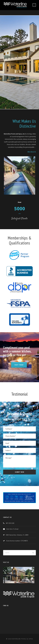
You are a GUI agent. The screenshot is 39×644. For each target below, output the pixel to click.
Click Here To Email (12, 529)
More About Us (32, 152)
